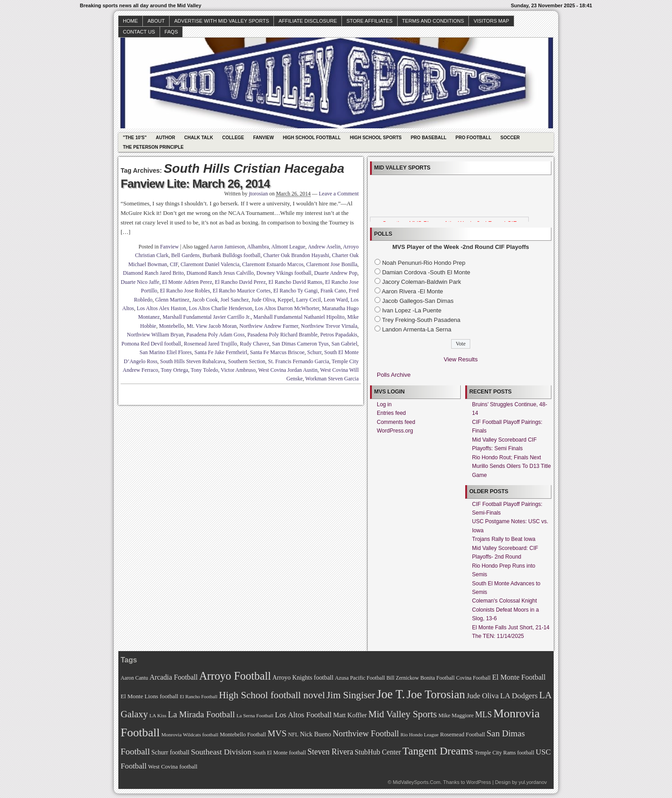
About (156, 21)
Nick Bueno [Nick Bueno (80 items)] (315, 734)
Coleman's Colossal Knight (504, 601)
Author (165, 138)
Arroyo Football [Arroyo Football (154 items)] (235, 676)
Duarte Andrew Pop (336, 273)
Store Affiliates (370, 21)
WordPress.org (395, 431)
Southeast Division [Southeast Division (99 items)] (221, 752)
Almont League (288, 247)
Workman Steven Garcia (332, 379)
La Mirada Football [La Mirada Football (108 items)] (201, 714)
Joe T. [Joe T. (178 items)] (391, 694)
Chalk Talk (199, 138)
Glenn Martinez (172, 300)
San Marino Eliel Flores (166, 352)
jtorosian (258, 194)
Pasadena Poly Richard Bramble (282, 335)
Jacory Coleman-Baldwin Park (422, 282)
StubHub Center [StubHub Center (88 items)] (378, 752)
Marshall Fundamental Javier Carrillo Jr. (206, 317)
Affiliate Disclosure (308, 21)
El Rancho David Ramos (295, 282)
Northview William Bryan (155, 335)
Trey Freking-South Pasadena (421, 320)
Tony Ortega (175, 370)
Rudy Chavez (255, 344)
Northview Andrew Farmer (269, 326)
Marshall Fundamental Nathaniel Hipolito (299, 317)
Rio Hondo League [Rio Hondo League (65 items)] (419, 735)
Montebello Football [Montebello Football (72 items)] (243, 735)
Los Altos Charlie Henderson (221, 308)
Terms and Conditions (433, 21)
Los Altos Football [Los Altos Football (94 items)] (303, 715)
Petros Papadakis (339, 335)
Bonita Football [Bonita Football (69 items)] (438, 678)
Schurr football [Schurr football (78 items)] (170, 752)
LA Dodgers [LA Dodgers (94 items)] (519, 696)
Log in (384, 404)
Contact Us (139, 32)
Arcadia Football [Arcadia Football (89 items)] (174, 677)
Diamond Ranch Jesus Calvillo (220, 273)
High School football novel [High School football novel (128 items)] (272, 695)
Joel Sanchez (234, 300)
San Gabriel (344, 344)
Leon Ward (336, 300)
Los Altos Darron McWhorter (287, 308)
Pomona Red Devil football (151, 344)
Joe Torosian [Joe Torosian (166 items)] (436, 694)
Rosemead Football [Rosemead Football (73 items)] (462, 735)
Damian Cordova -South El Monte (426, 272)
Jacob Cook (205, 300)
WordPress (478, 782)
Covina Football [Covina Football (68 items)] (473, 678)
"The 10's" (135, 138)
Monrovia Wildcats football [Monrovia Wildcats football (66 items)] (190, 735)
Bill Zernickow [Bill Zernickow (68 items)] (402, 678)
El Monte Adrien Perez (187, 282)
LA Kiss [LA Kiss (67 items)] (158, 715)
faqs (171, 32)
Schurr (314, 352)
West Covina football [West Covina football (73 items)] (173, 767)
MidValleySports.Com (416, 782)
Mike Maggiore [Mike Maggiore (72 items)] (456, 715)
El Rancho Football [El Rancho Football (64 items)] (199, 697)
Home (130, 21)
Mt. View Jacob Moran (212, 326)
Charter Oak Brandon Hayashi (296, 255)
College (233, 138)
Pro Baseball (429, 138)
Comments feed (396, 422)
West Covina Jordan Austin (288, 370)
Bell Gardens (185, 255)
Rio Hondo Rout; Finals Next (506, 457)
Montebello (171, 326)
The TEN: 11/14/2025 (498, 636)
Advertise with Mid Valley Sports (222, 21)
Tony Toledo (205, 370)
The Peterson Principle (153, 147)
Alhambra (258, 247)
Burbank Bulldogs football (231, 255)
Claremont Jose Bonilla (332, 264)
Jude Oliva (263, 300)
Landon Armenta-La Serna (417, 329)
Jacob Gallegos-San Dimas (418, 301)
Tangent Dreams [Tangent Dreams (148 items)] (438, 751)
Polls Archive (394, 375)
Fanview (263, 138)
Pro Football (474, 138)
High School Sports (375, 138)
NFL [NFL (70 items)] (293, 735)
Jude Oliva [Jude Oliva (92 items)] (483, 696)
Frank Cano (333, 291)
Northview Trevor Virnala (329, 326)
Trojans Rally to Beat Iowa (504, 539)
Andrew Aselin (324, 247)
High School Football (312, 138)
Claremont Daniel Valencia (210, 264)
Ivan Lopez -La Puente (412, 310)
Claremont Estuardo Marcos (273, 264)
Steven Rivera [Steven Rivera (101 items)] (330, 752)
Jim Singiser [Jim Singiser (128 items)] (351, 695)
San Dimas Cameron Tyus (300, 344)
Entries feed (391, 413)
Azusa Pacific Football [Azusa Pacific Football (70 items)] (360, 678)
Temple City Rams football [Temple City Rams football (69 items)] (504, 753)
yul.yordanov (533, 782)
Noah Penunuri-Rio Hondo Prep (424, 263)
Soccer (510, 138)
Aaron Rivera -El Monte (412, 291)
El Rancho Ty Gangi (296, 291)
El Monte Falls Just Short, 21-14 (511, 628)
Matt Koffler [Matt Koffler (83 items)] (350, 715)
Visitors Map (491, 21)
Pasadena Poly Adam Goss (215, 335)
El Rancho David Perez (240, 282)
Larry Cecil (309, 300)
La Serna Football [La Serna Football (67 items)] (255, 715)
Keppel (285, 300)
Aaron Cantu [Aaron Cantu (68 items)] (134, 678)
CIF (174, 264)
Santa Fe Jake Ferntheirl (221, 352)
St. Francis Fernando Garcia (299, 361)
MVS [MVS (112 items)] (277, 733)
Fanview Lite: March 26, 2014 (195, 184)
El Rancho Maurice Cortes (242, 291)
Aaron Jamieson (227, 247)
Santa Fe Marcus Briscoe (277, 352)
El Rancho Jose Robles (185, 291)
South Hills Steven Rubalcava (193, 361)
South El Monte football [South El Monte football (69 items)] (279, 753)
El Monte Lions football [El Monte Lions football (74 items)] (149, 696)
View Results (461, 359)
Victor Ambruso (238, 370)
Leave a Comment (339, 194)
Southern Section (247, 361)
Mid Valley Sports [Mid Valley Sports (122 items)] (402, 714)
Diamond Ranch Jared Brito (153, 273)
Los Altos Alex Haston (162, 308)
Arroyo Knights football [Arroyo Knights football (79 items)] (303, 678)
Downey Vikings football (284, 273)
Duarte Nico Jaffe (140, 282)
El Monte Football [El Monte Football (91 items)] (519, 677)
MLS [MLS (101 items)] (484, 715)
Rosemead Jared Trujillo (210, 344)
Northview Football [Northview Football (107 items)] (366, 733)
